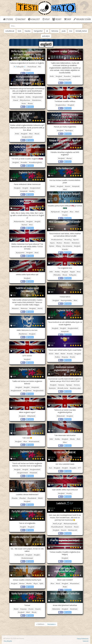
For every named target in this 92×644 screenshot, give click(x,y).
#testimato (74, 609)
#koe (31, 134)
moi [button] (71, 31)
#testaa (22, 584)
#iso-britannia (67, 246)
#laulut (76, 527)
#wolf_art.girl (57, 524)
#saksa (57, 357)
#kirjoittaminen (25, 100)
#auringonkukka (66, 300)
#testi (37, 253)
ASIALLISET (34, 19)
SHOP (68, 19)
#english (25, 188)
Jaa (23, 73)
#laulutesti (68, 527)
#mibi (52, 76)
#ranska (65, 249)
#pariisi (76, 240)
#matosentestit (34, 441)
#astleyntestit (19, 555)
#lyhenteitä (56, 609)
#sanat (16, 100)
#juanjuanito (20, 253)
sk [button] (47, 31)
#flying (58, 246)
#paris (52, 243)
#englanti (27, 70)
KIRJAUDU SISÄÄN (82, 19)
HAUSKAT (20, 19)
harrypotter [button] (38, 31)
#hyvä (36, 584)
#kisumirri (15, 308)
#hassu (30, 103)
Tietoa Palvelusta (83, 639)
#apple (72, 272)
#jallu (41, 584)
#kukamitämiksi (19, 221)
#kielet (53, 186)
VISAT (46, 19)
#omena (77, 385)
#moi (31, 225)
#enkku (28, 97)
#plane (52, 246)
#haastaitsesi (75, 584)
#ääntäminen (37, 100)
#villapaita (73, 275)
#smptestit (76, 186)
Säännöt (86, 641)
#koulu (37, 134)
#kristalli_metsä (63, 388)
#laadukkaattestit (57, 527)
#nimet (40, 308)
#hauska (15, 498)
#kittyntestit (61, 416)
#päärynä (52, 388)
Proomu (21, 638)
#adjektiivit (76, 76)
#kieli (65, 190)
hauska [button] (28, 31)
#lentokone (76, 243)
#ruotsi (65, 215)
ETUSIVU (8, 19)
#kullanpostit (73, 530)
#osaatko (24, 162)
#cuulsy (69, 493)
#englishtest (27, 391)
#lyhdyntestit (55, 212)
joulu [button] (64, 31)
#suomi (68, 186)
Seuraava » (52, 624)
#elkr (51, 272)
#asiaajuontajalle (65, 80)
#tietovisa (24, 308)
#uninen (24, 225)
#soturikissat (32, 67)
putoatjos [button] (46, 36)
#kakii (65, 587)
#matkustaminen (57, 240)
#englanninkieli (38, 97)
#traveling (68, 240)
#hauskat (23, 498)
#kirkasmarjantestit (70, 524)
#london (67, 243)
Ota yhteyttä (8, 641)
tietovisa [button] (55, 31)
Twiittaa (30, 73)
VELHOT (57, 19)
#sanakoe (67, 76)
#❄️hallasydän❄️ (20, 67)
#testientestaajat (27, 558)
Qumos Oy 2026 (10, 638)
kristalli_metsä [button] (81, 31)
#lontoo (59, 243)
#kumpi (69, 158)
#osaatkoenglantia (35, 162)
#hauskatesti (32, 498)
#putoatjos (69, 130)
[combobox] (46, 26)
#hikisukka (57, 275)
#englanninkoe (61, 105)
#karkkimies (23, 334)
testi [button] (20, 31)
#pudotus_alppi (75, 388)
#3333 (51, 354)
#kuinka (29, 584)
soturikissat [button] (10, 31)
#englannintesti (16, 391)
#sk (39, 67)
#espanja (65, 357)
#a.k (50, 468)
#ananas (61, 385)
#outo (24, 103)
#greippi (69, 385)
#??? (79, 468)
